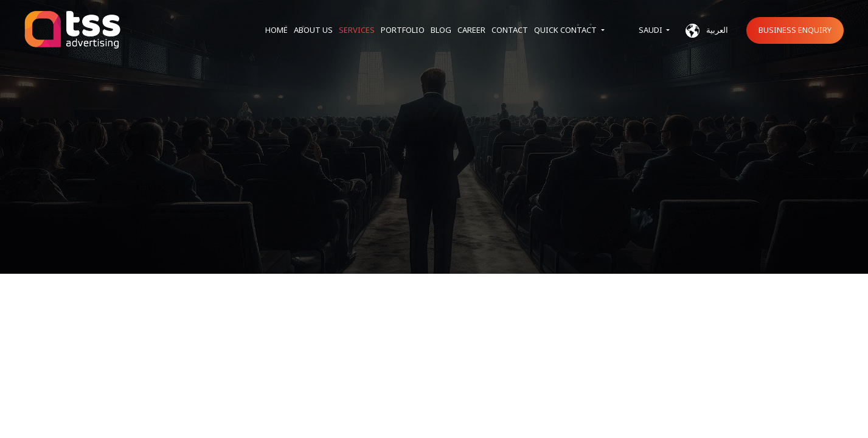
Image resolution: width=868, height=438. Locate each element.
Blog (441, 30)
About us (313, 30)
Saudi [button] (651, 30)
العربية (707, 31)
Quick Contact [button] (566, 30)
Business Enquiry (795, 30)
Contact (510, 30)
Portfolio (403, 30)
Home (276, 30)
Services (357, 30)
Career (471, 30)
